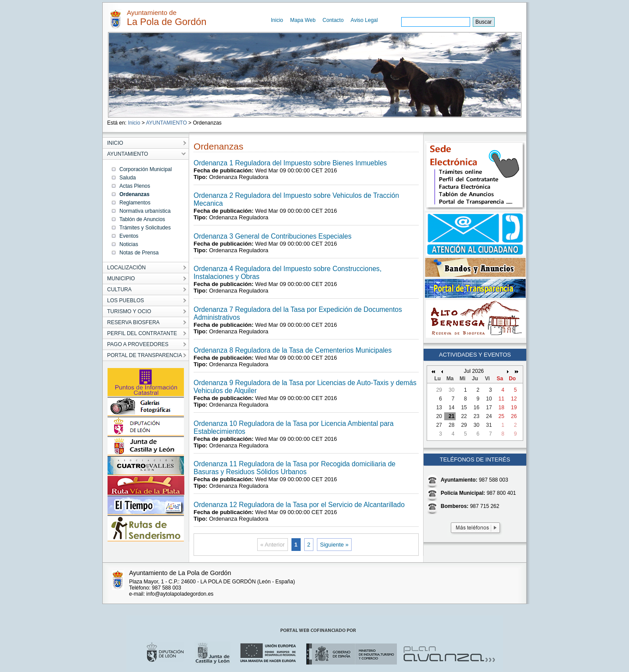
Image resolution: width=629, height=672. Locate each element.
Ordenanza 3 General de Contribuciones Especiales (273, 236)
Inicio (277, 20)
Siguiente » (334, 545)
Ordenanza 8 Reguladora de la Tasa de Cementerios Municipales (293, 350)
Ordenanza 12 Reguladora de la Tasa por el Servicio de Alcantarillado (299, 505)
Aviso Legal (364, 20)
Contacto (333, 20)
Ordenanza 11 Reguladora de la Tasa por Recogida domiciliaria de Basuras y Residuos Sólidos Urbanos (295, 468)
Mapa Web (303, 20)
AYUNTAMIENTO (166, 123)
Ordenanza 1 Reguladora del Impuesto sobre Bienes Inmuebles (290, 163)
